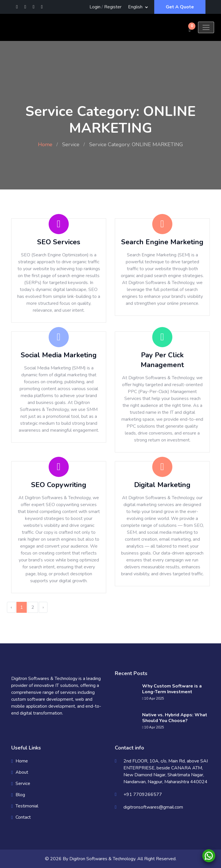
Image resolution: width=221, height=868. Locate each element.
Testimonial (27, 806)
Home (45, 144)
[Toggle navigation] (206, 27)
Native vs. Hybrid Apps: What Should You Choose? (175, 718)
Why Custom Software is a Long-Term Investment (172, 689)
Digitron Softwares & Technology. (103, 859)
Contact (23, 817)
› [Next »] (43, 607)
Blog (20, 795)
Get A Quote (180, 7)
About (22, 772)
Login (95, 7)
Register (113, 7)
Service (71, 144)
